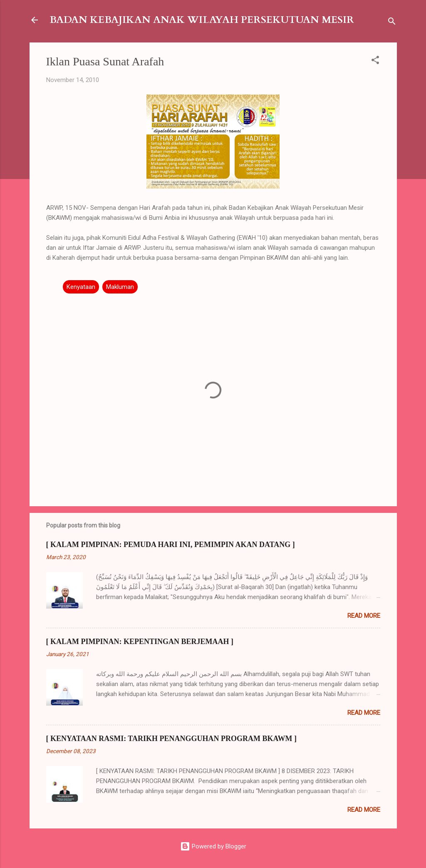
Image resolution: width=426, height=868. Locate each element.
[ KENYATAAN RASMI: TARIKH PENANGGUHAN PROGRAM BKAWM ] (172, 739)
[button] (375, 61)
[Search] (392, 23)
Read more (364, 616)
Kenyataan (81, 287)
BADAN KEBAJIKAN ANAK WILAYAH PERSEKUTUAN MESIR (202, 20)
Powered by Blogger (213, 846)
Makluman (120, 287)
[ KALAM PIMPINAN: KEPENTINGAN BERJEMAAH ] (140, 642)
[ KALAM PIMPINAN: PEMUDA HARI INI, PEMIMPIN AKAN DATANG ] (171, 545)
